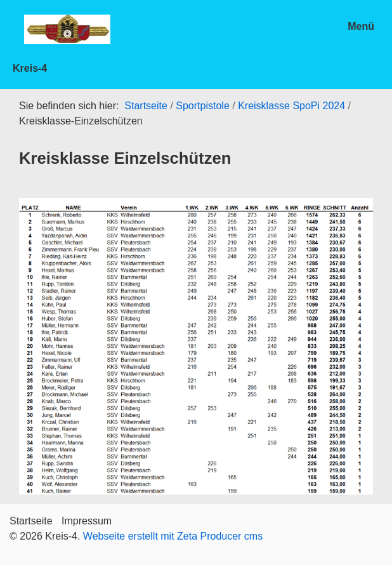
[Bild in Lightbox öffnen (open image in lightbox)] (196, 346)
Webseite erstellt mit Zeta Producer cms (173, 536)
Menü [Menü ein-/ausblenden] (361, 26)
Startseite (146, 106)
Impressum (87, 521)
